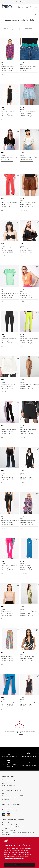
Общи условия (7, 794)
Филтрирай (7, 29)
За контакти (6, 800)
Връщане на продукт (8, 786)
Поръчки (5, 782)
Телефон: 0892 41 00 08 (10, 823)
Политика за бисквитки (9, 798)
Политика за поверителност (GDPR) (13, 796)
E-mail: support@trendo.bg (10, 825)
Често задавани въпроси (10, 780)
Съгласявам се (19, 865)
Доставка (5, 784)
